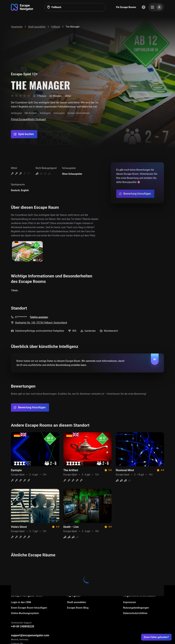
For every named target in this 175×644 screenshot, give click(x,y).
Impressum (130, 602)
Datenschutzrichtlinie (135, 613)
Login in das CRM (21, 602)
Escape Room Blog (78, 608)
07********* (21, 317)
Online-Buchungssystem (25, 613)
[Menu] (156, 7)
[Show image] (27, 252)
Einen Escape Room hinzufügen (29, 608)
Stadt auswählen (76, 602)
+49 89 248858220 (23, 626)
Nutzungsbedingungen (136, 608)
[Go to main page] (22, 7)
